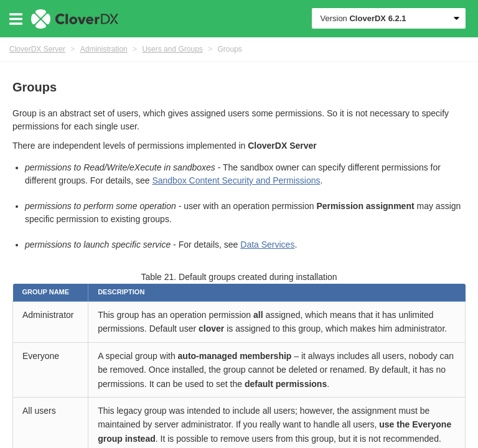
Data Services (267, 245)
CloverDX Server (37, 49)
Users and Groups (172, 49)
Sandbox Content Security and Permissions (236, 180)
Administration (104, 49)
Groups (230, 49)
